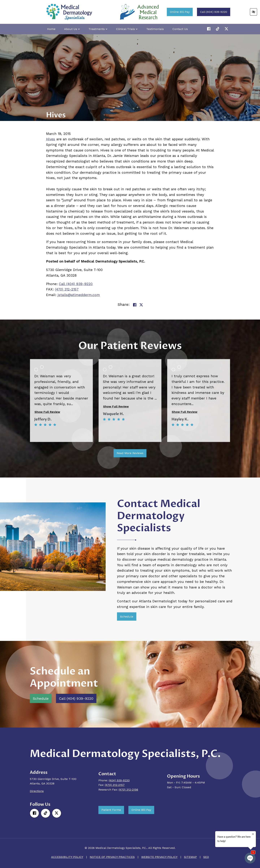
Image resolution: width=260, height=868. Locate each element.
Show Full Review (47, 481)
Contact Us (180, 29)
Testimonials (155, 29)
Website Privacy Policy (159, 857)
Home (51, 29)
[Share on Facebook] (135, 305)
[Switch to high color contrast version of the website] (253, 12)
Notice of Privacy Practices (112, 857)
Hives (51, 139)
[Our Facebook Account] (209, 29)
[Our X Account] (218, 29)
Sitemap (190, 857)
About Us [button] (72, 29)
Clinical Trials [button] (127, 29)
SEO (206, 857)
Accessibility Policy (67, 857)
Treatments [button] (98, 29)
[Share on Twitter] (141, 305)
